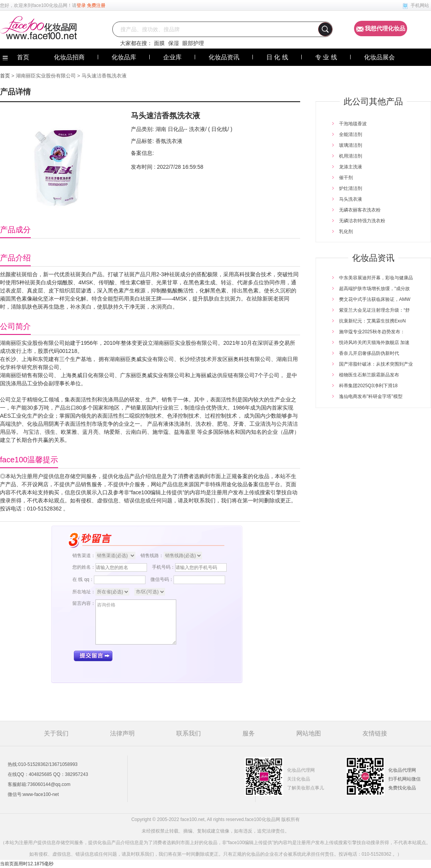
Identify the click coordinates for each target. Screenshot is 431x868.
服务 (249, 733)
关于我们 (56, 733)
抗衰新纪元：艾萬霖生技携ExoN (372, 321)
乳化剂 (346, 232)
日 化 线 (277, 57)
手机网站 (420, 5)
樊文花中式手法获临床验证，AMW (375, 299)
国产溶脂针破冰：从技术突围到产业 (376, 364)
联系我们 (189, 733)
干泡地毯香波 (353, 124)
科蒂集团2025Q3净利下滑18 (368, 386)
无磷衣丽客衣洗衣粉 (360, 210)
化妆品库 (124, 57)
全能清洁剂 (351, 134)
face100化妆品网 (50, 5)
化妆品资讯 (224, 57)
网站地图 (309, 733)
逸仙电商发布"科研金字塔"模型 (371, 396)
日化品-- (177, 129)
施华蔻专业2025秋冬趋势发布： (372, 332)
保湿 (174, 43)
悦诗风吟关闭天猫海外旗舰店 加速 (374, 342)
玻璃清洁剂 (351, 145)
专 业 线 (326, 57)
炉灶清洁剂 (351, 188)
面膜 (159, 43)
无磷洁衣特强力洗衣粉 (362, 221)
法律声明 (122, 733)
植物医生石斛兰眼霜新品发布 (369, 375)
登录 (81, 5)
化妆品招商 (69, 57)
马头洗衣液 (351, 199)
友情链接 (375, 733)
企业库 (172, 57)
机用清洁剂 (351, 156)
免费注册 (96, 5)
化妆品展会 (379, 57)
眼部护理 (193, 43)
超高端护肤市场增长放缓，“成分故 (374, 289)
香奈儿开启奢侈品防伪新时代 (369, 353)
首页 (5, 76)
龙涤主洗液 (351, 167)
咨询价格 (136, 622)
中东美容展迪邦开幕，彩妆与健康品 (376, 278)
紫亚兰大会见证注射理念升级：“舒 (374, 310)
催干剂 (346, 178)
